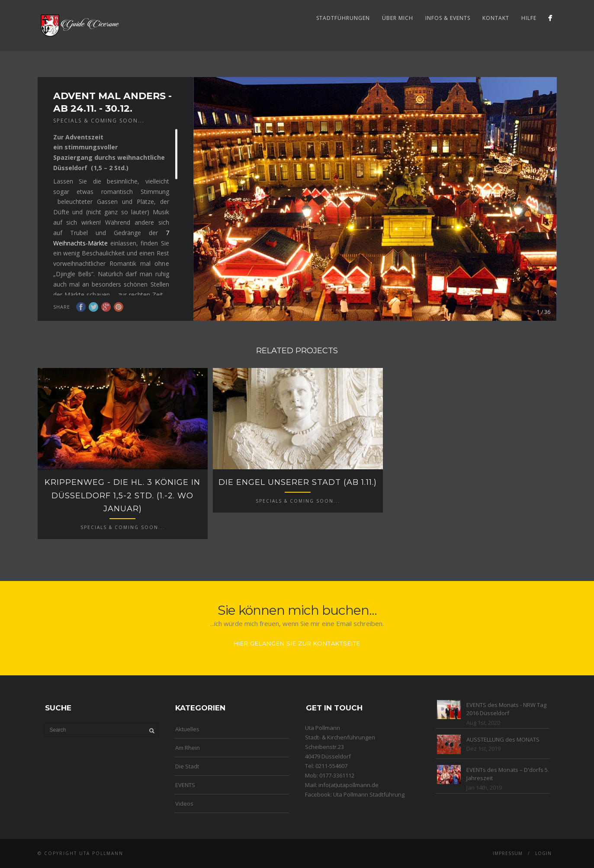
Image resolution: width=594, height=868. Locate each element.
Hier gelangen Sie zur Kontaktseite (297, 643)
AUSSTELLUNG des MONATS (503, 739)
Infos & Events (448, 18)
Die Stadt (187, 766)
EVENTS (185, 785)
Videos (184, 803)
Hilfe (529, 18)
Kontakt (496, 18)
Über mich (398, 18)
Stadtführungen (343, 18)
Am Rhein (188, 748)
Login (543, 853)
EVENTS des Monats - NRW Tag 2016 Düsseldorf (506, 709)
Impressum (508, 853)
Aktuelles (187, 729)
